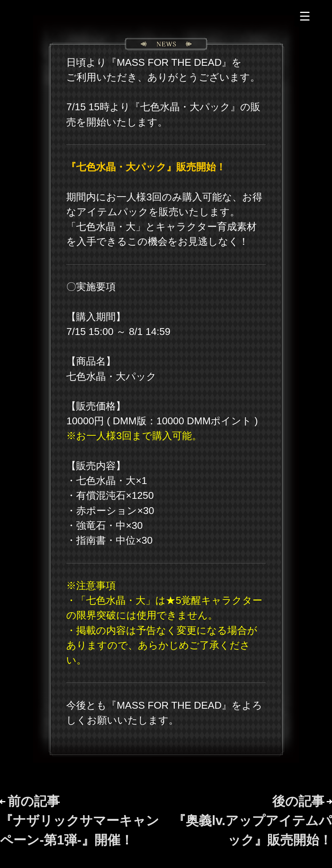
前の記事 (80, 821)
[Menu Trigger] (305, 16)
